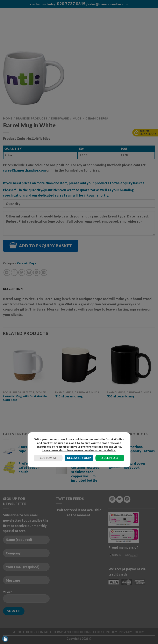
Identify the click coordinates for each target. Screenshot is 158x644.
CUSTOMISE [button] (48, 458)
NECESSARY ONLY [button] (79, 458)
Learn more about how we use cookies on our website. (79, 450)
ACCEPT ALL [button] (110, 458)
